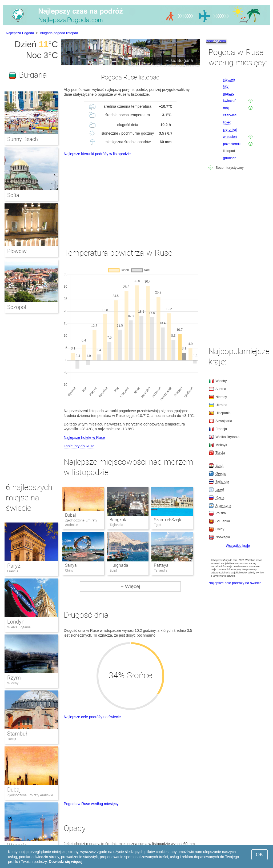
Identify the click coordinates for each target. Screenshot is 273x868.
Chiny (220, 529)
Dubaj (71, 515)
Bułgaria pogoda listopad (59, 33)
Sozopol (17, 307)
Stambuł (17, 734)
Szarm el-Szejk (168, 520)
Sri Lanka (223, 521)
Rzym (14, 678)
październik (232, 144)
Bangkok (118, 520)
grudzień (230, 158)
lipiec (227, 122)
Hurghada (119, 565)
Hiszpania (223, 413)
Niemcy (221, 397)
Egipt (219, 465)
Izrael (220, 489)
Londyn (16, 622)
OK (260, 855)
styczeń (229, 79)
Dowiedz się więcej (66, 862)
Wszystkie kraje (238, 546)
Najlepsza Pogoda (20, 33)
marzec (229, 93)
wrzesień (230, 137)
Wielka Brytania (19, 627)
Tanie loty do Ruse (79, 446)
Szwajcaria (224, 421)
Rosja (220, 497)
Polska (221, 513)
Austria (221, 389)
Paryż (14, 566)
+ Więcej (130, 586)
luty (226, 86)
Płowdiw (17, 251)
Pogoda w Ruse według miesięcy (91, 804)
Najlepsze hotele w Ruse (84, 437)
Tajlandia (222, 481)
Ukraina (221, 405)
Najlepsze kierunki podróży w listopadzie (97, 154)
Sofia (13, 195)
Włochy (13, 683)
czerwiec (230, 115)
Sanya (71, 565)
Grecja (220, 473)
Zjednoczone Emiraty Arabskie (30, 795)
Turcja (12, 739)
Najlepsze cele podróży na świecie (92, 717)
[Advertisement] (130, 197)
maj (226, 108)
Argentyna (223, 505)
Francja (13, 571)
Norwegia (223, 537)
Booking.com (216, 41)
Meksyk (221, 445)
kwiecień (230, 101)
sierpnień (230, 129)
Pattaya (161, 565)
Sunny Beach (23, 139)
